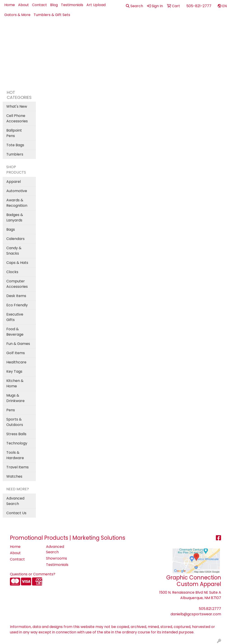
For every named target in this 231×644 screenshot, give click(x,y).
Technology (17, 443)
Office (191, 30)
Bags (119, 30)
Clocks (12, 272)
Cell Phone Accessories (17, 118)
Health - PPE (167, 30)
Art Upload (96, 5)
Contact (39, 5)
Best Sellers (101, 30)
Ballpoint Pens (14, 133)
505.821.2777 (210, 609)
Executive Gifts (15, 317)
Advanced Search (15, 501)
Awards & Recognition (17, 203)
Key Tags (14, 371)
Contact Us (16, 513)
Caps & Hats (17, 263)
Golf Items (16, 353)
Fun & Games (18, 344)
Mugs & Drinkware (15, 398)
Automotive (17, 191)
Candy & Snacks (14, 251)
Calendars (15, 239)
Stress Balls (16, 434)
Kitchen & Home (15, 383)
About (23, 5)
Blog (54, 5)
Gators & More (17, 15)
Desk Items (16, 296)
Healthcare (16, 362)
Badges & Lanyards (15, 217)
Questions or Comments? (33, 574)
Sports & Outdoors (15, 422)
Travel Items (17, 467)
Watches (14, 476)
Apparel (80, 30)
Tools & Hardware (15, 455)
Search (134, 6)
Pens (208, 30)
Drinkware (140, 30)
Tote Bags (15, 145)
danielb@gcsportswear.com (196, 614)
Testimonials (72, 5)
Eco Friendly (17, 305)
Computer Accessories (17, 284)
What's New (17, 106)
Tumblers (15, 154)
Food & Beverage (15, 332)
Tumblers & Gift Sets (52, 15)
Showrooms (57, 558)
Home (10, 5)
